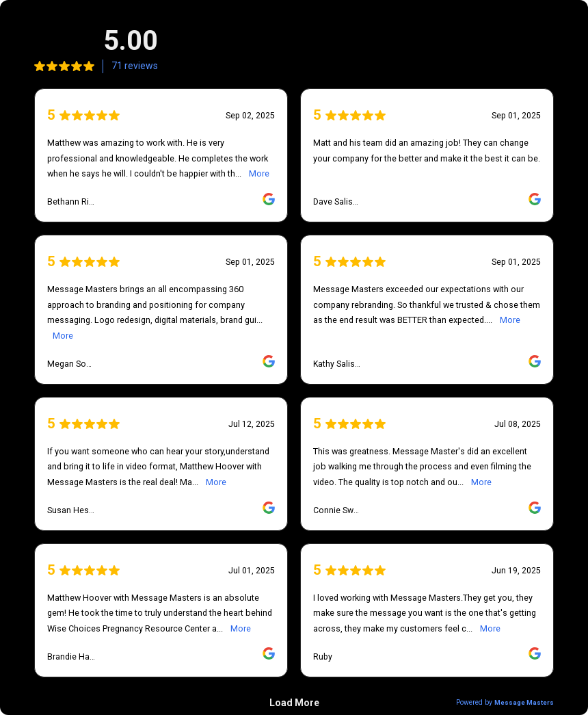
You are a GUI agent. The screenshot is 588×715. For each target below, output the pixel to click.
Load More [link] (294, 703)
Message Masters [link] (524, 702)
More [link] (259, 173)
